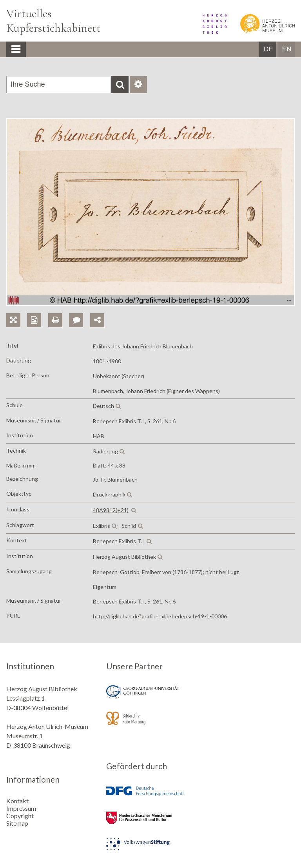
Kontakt (17, 801)
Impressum (21, 808)
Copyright (20, 816)
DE (268, 49)
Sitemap (17, 823)
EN (287, 49)
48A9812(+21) (111, 510)
